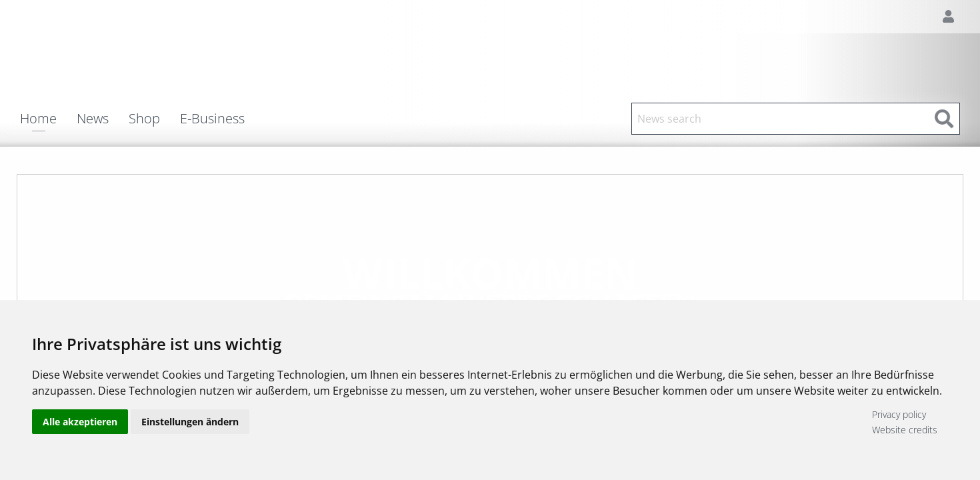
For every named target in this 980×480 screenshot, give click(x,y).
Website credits (905, 430)
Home (38, 120)
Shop (144, 119)
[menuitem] (48, 119)
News (93, 119)
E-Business (212, 119)
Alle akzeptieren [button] (80, 422)
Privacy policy (899, 414)
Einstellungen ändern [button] (190, 422)
